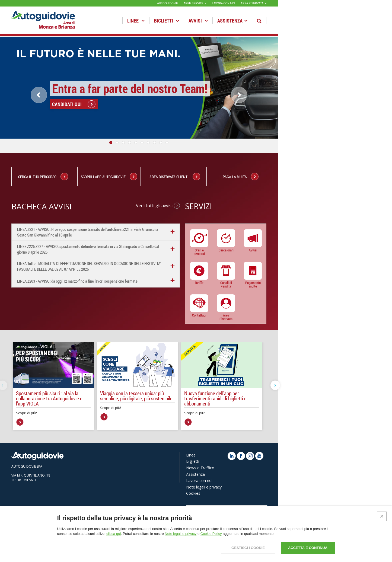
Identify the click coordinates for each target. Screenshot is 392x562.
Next (243, 103)
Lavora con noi (199, 480)
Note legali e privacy (204, 487)
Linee (136, 21)
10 (167, 143)
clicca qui (114, 534)
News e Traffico (200, 468)
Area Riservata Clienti (175, 177)
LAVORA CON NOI (223, 3)
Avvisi (198, 21)
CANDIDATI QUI (67, 114)
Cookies (193, 493)
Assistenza (232, 21)
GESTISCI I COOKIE (248, 548)
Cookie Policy (211, 534)
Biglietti (167, 21)
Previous (39, 95)
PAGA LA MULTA (241, 177)
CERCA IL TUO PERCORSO (43, 177)
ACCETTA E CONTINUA (308, 548)
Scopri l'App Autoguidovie (109, 177)
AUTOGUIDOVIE (168, 3)
